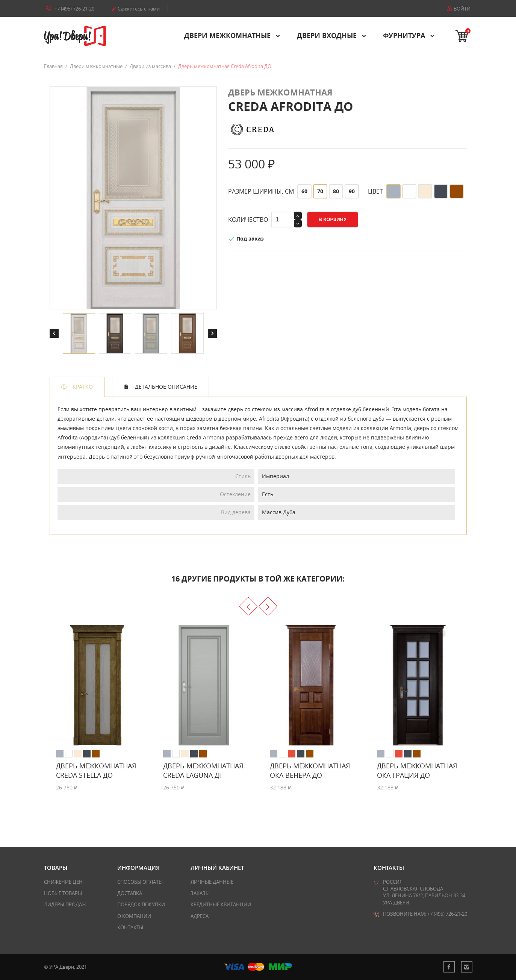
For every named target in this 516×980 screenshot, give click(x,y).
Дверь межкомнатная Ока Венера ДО (310, 770)
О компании (134, 916)
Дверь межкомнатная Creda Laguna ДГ (203, 770)
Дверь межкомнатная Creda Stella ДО (96, 770)
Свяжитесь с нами (135, 9)
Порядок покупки (141, 904)
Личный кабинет (217, 868)
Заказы (200, 893)
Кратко (82, 387)
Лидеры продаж (65, 904)
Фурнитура (405, 35)
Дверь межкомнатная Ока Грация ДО (417, 770)
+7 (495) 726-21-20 (70, 8)
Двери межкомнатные (228, 35)
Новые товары (63, 893)
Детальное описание (165, 387)
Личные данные (212, 882)
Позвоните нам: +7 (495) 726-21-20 (425, 914)
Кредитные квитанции (221, 904)
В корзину (333, 219)
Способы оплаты (140, 882)
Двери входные (328, 35)
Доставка (130, 893)
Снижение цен (63, 882)
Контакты (130, 927)
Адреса (200, 916)
